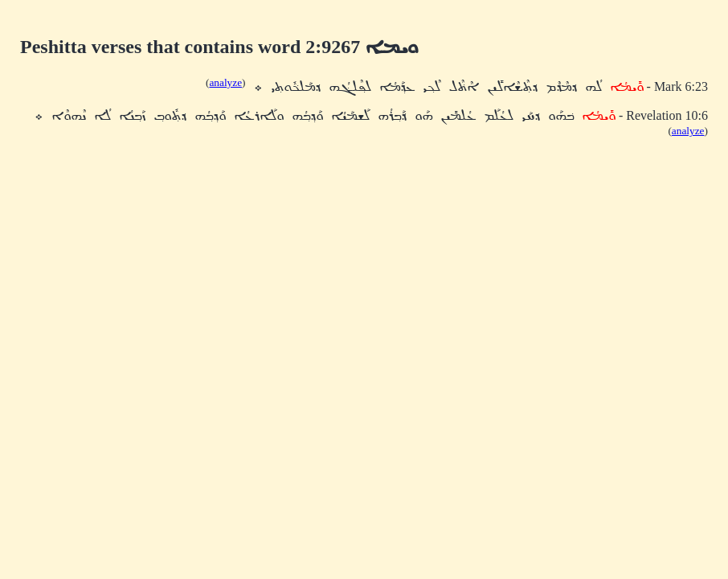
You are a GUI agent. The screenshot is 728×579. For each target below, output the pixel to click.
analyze (225, 82)
